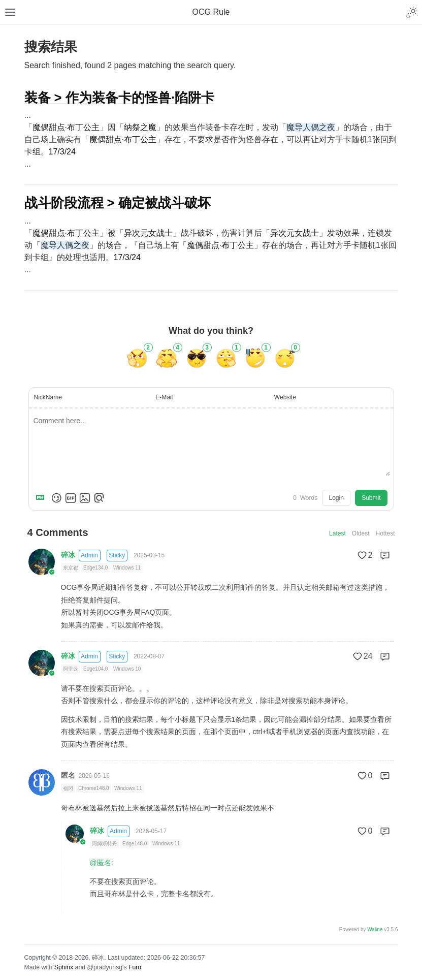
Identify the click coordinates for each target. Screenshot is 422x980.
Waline (375, 929)
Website (285, 397)
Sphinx (64, 967)
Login (336, 498)
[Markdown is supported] (42, 498)
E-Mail (164, 397)
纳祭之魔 (140, 127)
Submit (371, 498)
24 (362, 656)
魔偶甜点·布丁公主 (66, 127)
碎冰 (68, 555)
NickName (48, 397)
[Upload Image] (85, 498)
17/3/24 (62, 152)
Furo (135, 967)
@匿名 (101, 863)
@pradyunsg (105, 967)
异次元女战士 (148, 233)
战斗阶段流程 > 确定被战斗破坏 (118, 203)
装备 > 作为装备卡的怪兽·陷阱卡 (119, 98)
